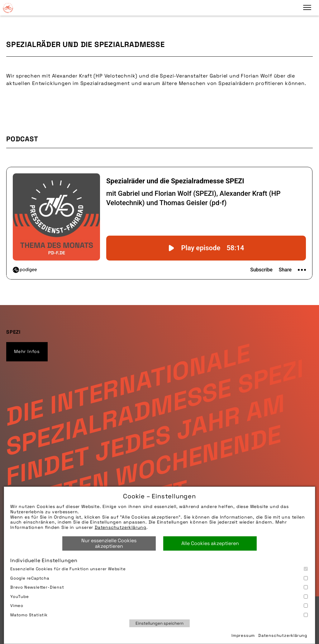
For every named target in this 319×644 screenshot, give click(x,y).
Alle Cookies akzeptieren (210, 543)
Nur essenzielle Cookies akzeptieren (109, 543)
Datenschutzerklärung (121, 527)
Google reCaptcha (159, 578)
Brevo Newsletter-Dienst (159, 587)
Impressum (243, 635)
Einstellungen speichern (159, 623)
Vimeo (159, 606)
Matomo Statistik (159, 615)
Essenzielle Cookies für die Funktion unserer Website (159, 569)
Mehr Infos (27, 351)
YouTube (159, 597)
